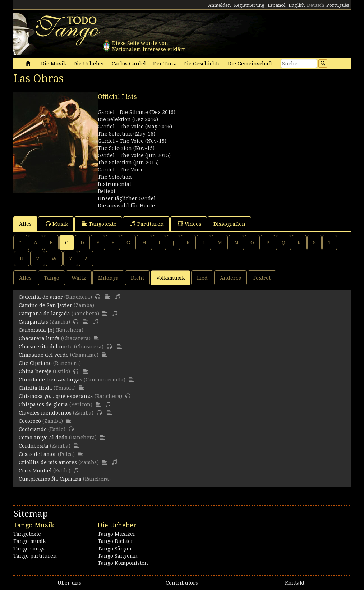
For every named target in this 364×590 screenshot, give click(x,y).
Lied (202, 278)
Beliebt (107, 191)
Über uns (69, 583)
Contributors (182, 583)
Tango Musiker (117, 534)
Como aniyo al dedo (43, 438)
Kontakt (295, 583)
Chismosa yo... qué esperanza (56, 396)
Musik (57, 224)
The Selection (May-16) (126, 134)
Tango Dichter (116, 541)
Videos (190, 224)
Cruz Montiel (35, 471)
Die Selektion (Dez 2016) (128, 119)
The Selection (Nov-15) (126, 148)
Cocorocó (30, 421)
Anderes (231, 278)
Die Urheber (89, 64)
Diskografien (229, 224)
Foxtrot (262, 278)
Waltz (79, 278)
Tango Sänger (115, 549)
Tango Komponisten (123, 563)
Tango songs (29, 549)
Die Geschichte (202, 64)
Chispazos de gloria (43, 404)
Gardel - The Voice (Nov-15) (132, 141)
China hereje (35, 371)
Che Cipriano (35, 363)
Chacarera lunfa (39, 338)
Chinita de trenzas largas (50, 380)
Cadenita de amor (41, 297)
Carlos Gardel (129, 64)
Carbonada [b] (36, 330)
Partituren (147, 224)
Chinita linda (35, 388)
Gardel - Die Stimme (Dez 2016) (137, 112)
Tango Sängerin (118, 556)
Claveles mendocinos (45, 413)
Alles (25, 224)
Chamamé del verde (44, 355)
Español (277, 5)
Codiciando (33, 429)
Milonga (108, 278)
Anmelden (219, 5)
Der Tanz (165, 64)
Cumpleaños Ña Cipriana (50, 479)
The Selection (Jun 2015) (128, 163)
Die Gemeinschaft (250, 64)
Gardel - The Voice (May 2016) (135, 127)
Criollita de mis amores (48, 462)
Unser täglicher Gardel (127, 198)
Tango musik (29, 541)
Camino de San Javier (45, 305)
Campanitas (33, 322)
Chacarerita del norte (46, 347)
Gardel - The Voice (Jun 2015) (134, 155)
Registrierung (249, 5)
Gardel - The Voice (121, 170)
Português (338, 5)
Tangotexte (99, 224)
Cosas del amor (38, 454)
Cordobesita (34, 446)
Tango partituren (35, 556)
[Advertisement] (266, 137)
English (297, 5)
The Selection (115, 177)
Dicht (137, 278)
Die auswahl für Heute (126, 206)
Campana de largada (44, 314)
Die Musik (54, 64)
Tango (52, 278)
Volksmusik (171, 278)
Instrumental (114, 184)
